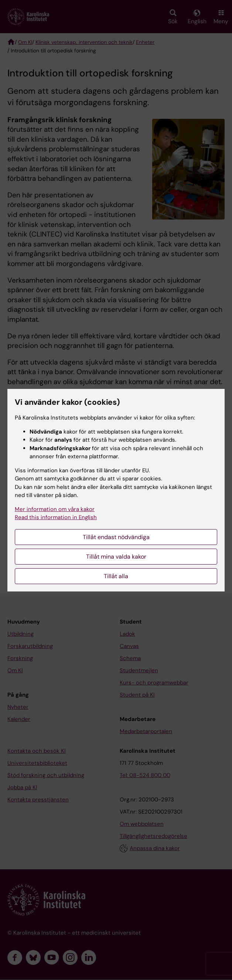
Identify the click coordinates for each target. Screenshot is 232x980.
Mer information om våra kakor (55, 509)
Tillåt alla (116, 576)
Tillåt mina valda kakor (116, 557)
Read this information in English (56, 517)
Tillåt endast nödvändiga (116, 537)
